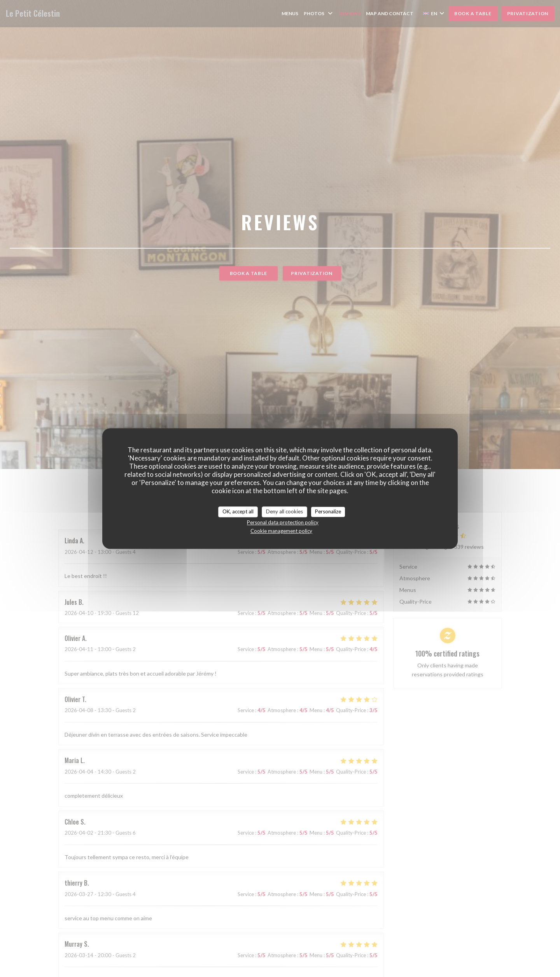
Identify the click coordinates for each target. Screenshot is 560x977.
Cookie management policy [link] (281, 531)
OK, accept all (238, 511)
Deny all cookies (284, 511)
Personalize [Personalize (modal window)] (328, 511)
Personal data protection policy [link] (283, 522)
